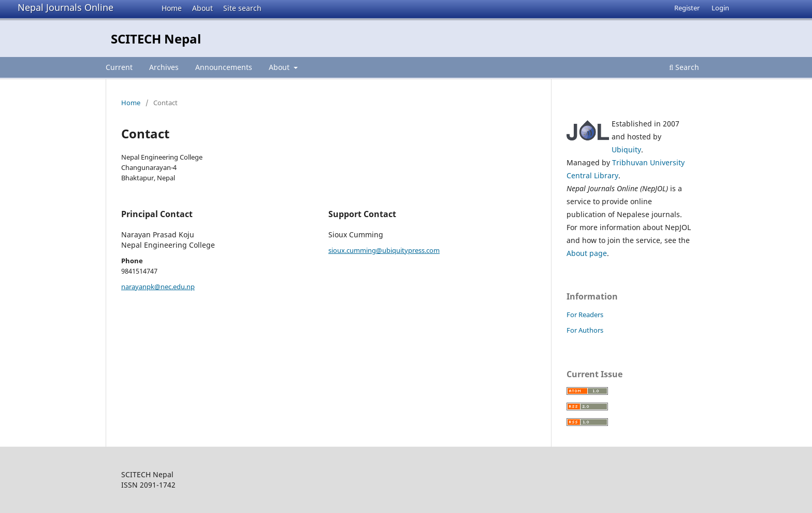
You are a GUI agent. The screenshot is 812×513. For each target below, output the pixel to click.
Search (684, 67)
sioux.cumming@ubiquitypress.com (384, 250)
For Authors (585, 330)
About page (587, 253)
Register (687, 8)
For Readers (585, 315)
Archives (164, 67)
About (202, 8)
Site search (242, 8)
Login (720, 8)
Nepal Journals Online (66, 7)
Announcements (224, 67)
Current (119, 67)
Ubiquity (626, 149)
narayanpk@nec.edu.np (158, 287)
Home (172, 8)
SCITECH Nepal (156, 39)
